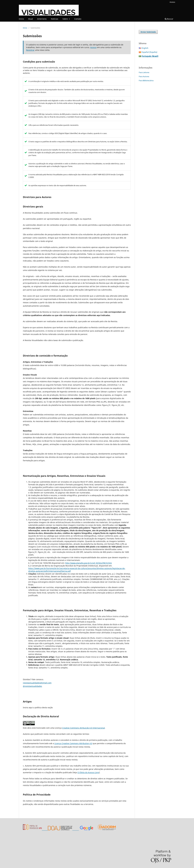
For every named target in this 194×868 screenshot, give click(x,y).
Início (21, 19)
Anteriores (42, 19)
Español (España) (149, 52)
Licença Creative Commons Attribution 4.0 (73, 743)
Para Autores (144, 76)
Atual (31, 19)
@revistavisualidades (32, 686)
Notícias (55, 19)
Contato (78, 19)
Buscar (169, 19)
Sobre (65, 19)
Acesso (172, 2)
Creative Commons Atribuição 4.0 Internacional (83, 728)
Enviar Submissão (148, 32)
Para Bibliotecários (146, 80)
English (145, 48)
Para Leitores (144, 72)
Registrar (30, 50)
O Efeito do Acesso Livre (88, 772)
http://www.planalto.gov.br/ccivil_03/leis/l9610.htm (89, 563)
